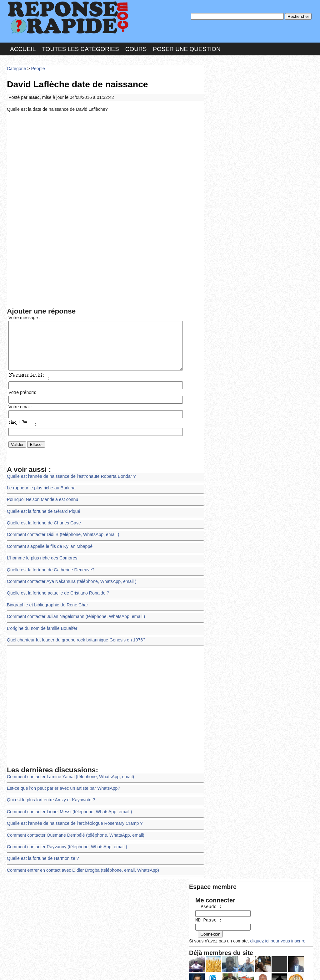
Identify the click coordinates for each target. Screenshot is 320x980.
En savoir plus (155, 959)
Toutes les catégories (80, 48)
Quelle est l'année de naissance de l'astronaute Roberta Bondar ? (69, 481)
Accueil (23, 48)
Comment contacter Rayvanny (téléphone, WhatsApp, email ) (65, 845)
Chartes (19, 969)
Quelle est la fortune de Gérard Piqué (42, 516)
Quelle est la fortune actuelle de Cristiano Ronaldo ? (57, 595)
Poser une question (187, 48)
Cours (136, 48)
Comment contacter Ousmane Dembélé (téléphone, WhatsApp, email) (74, 834)
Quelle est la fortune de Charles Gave (43, 527)
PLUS (254, 969)
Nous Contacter (57, 969)
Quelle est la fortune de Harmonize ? (42, 856)
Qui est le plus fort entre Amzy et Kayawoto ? (50, 800)
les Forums (98, 969)
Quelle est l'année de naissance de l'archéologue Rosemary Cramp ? (73, 822)
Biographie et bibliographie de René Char (46, 607)
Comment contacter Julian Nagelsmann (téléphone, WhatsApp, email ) (74, 618)
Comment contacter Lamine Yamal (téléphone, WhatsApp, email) (69, 777)
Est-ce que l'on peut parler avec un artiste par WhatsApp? (62, 788)
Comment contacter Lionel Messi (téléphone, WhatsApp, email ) (68, 811)
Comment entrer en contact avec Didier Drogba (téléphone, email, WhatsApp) (81, 868)
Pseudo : (225, 92)
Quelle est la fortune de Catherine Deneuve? (49, 572)
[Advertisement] (105, 161)
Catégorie (16, 67)
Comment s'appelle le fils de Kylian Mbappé (48, 550)
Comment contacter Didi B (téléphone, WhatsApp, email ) (61, 538)
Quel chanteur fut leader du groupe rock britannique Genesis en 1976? (74, 641)
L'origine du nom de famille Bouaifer (41, 629)
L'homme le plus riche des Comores (41, 561)
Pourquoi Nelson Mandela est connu (42, 504)
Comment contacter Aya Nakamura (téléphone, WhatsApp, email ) (70, 584)
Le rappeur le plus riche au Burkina (40, 493)
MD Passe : (225, 105)
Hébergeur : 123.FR (143, 969)
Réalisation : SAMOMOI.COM (208, 969)
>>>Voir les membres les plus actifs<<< (246, 217)
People (37, 67)
